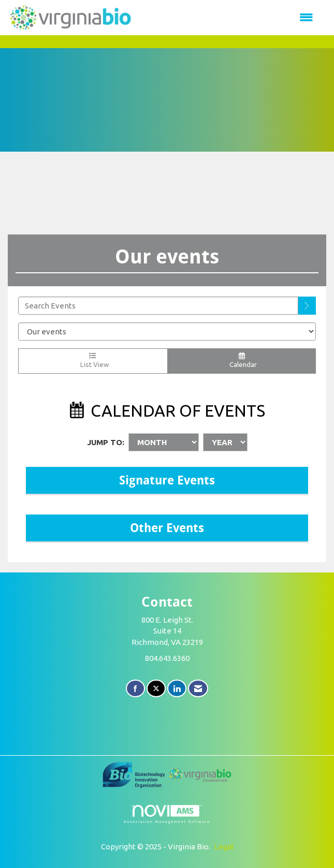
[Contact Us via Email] (198, 689)
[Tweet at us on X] (156, 689)
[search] (307, 306)
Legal (224, 847)
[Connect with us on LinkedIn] (177, 689)
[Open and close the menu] (228, 17)
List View (93, 361)
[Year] (225, 442)
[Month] (164, 442)
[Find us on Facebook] (135, 689)
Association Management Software (167, 814)
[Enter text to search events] (158, 306)
